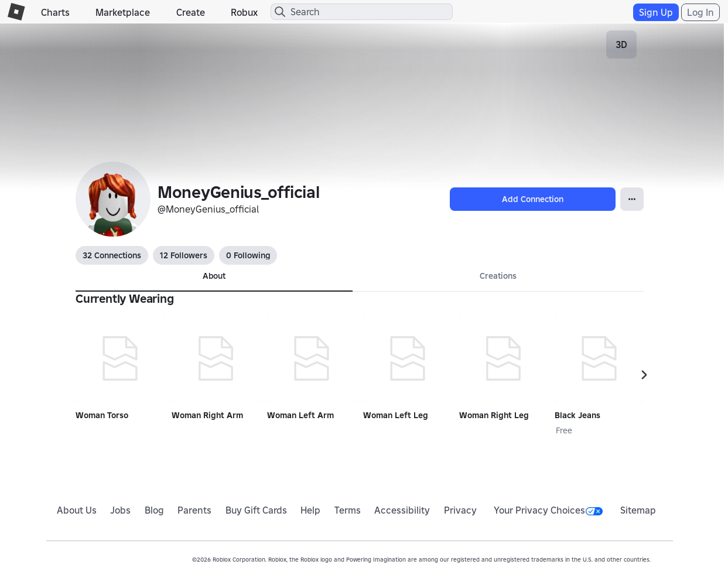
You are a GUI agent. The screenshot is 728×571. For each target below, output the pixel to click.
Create (191, 12)
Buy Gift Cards (256, 510)
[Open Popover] (632, 199)
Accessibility (402, 510)
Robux (244, 12)
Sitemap (638, 510)
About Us (77, 510)
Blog (154, 510)
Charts (55, 12)
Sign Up (656, 12)
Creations (498, 276)
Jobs (120, 510)
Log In (700, 12)
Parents (194, 510)
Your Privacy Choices (548, 510)
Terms (348, 510)
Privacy (460, 510)
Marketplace (123, 12)
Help (310, 510)
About (214, 276)
